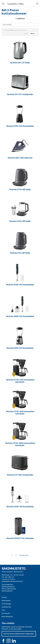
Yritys (3, 610)
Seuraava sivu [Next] (24, 555)
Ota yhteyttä (6, 613)
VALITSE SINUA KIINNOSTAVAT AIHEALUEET (19, 634)
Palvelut (4, 597)
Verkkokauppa (6, 604)
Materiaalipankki (7, 617)
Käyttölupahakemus (8, 587)
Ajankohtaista (6, 601)
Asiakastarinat (6, 607)
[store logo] (15, 3)
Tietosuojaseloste (7, 585)
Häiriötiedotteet (7, 591)
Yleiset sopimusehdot (9, 589)
